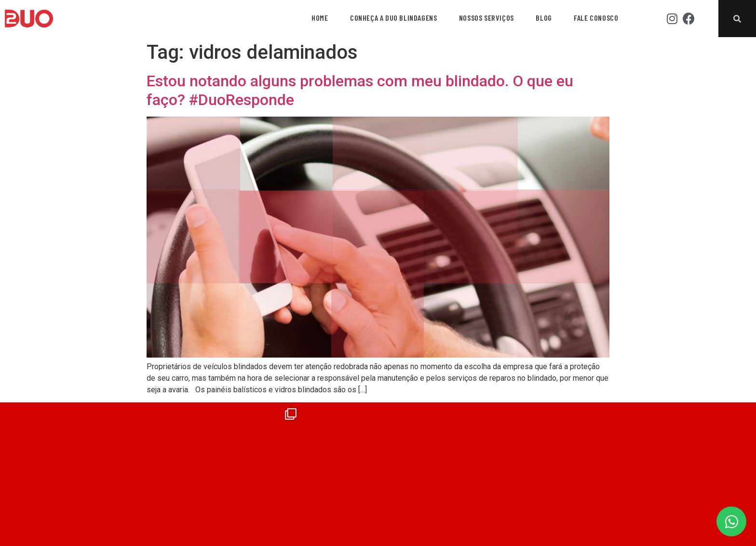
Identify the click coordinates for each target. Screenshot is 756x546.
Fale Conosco (596, 18)
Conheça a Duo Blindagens (393, 18)
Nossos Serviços (486, 18)
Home (320, 18)
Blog (544, 18)
